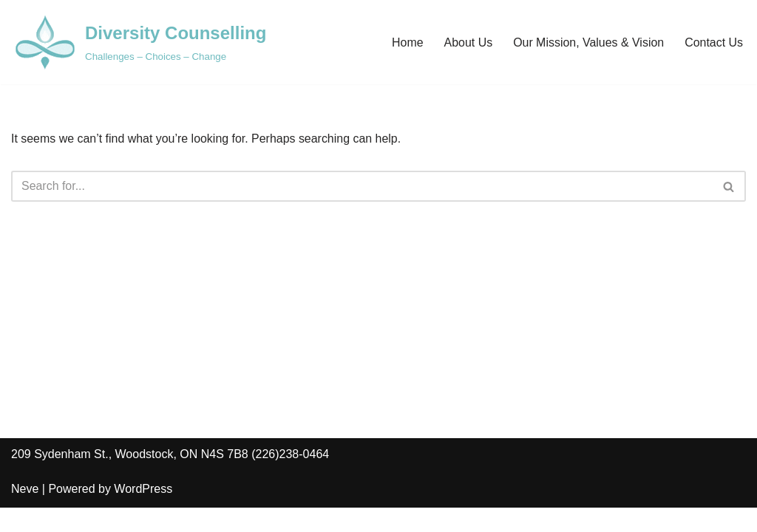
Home (407, 42)
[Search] (362, 186)
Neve (25, 513)
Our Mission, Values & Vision (588, 42)
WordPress (143, 513)
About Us (467, 42)
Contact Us (714, 42)
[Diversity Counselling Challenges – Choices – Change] (139, 42)
